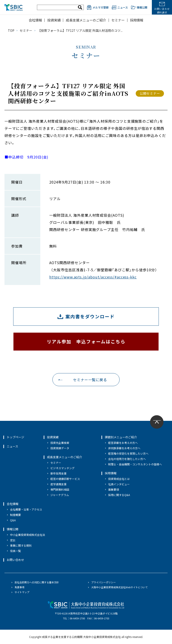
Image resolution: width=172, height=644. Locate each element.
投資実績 (54, 20)
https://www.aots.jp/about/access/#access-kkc (93, 277)
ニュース (120, 7)
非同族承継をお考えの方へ (124, 448)
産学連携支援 (58, 484)
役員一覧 (15, 551)
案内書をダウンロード (90, 316)
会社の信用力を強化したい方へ (127, 459)
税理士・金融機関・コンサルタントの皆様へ (135, 464)
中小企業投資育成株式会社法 (28, 535)
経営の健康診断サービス (65, 479)
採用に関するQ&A (119, 495)
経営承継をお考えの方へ (123, 443)
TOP (11, 30)
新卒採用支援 (58, 473)
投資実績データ (60, 448)
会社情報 (35, 20)
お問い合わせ (15, 560)
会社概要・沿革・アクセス (26, 509)
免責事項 (19, 587)
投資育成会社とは (119, 479)
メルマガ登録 (98, 7)
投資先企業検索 (60, 443)
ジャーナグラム (60, 495)
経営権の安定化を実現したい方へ (128, 453)
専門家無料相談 (60, 489)
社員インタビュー (119, 484)
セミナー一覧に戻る (90, 380)
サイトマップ (22, 592)
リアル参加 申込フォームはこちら (86, 341)
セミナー (118, 20)
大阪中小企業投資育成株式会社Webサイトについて (119, 587)
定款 (13, 540)
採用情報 (137, 20)
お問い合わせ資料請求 (162, 8)
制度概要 (15, 515)
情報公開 (139, 7)
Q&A (13, 520)
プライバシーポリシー (103, 582)
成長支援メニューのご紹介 (86, 20)
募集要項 (114, 489)
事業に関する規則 (21, 545)
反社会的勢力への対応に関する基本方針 (37, 582)
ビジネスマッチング (62, 468)
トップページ (15, 437)
